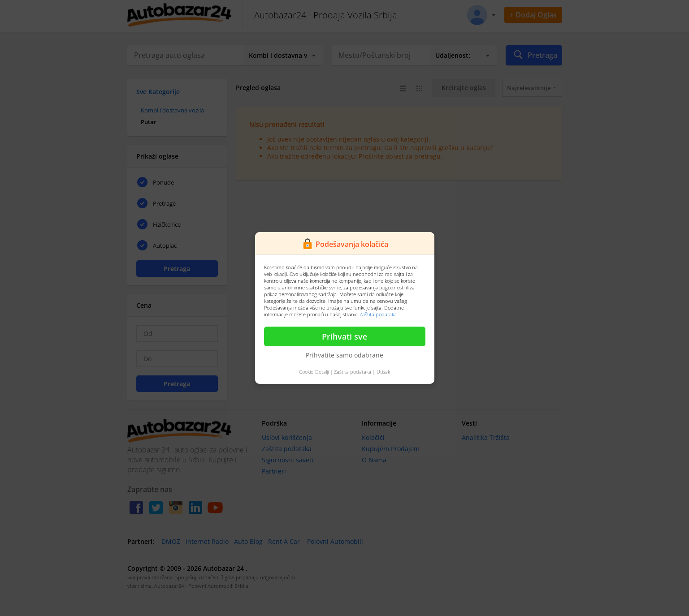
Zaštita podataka (378, 314)
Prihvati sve (344, 336)
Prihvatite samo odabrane (344, 355)
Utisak (383, 372)
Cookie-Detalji (314, 372)
